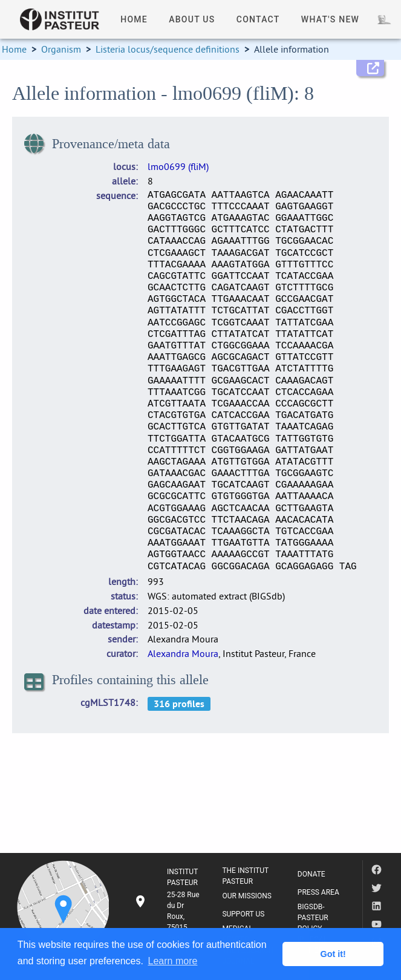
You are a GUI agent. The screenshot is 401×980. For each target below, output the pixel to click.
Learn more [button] (173, 961)
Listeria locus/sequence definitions (168, 49)
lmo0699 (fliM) (178, 166)
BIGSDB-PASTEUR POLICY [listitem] (313, 918)
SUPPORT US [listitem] (243, 914)
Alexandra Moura (183, 653)
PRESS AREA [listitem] (318, 892)
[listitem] (168, 916)
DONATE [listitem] (311, 874)
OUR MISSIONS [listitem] (247, 896)
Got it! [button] (333, 954)
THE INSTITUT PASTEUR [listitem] (245, 876)
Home (14, 49)
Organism (61, 49)
